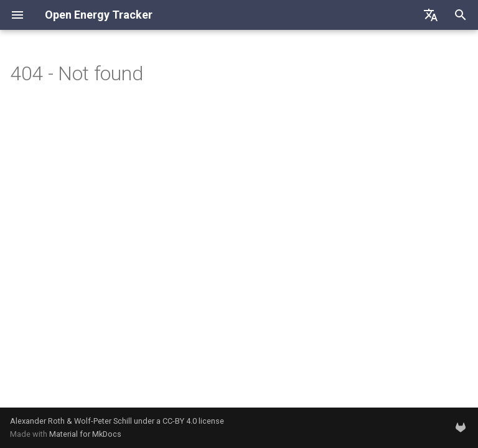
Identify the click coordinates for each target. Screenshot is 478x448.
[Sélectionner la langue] (431, 15)
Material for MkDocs (85, 434)
